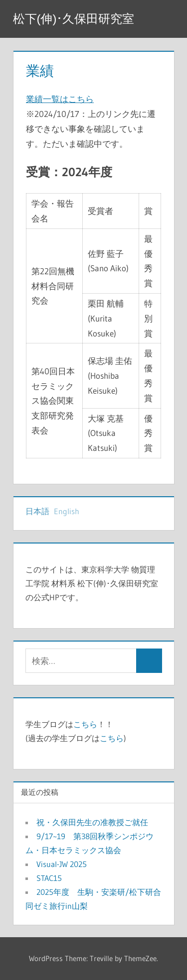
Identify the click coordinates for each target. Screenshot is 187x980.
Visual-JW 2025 (66, 864)
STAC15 (49, 878)
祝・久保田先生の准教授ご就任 (92, 822)
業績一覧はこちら (60, 99)
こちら (85, 724)
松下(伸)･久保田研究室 (74, 19)
